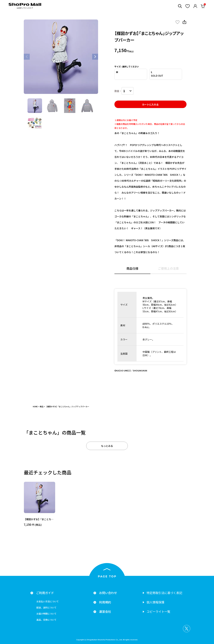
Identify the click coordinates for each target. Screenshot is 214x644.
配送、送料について (46, 607)
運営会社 (105, 612)
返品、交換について (46, 620)
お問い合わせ (108, 593)
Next (95, 57)
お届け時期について (46, 614)
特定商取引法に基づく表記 (164, 593)
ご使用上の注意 (168, 269)
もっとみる (107, 446)
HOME (35, 406)
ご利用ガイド (45, 593)
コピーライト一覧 (158, 612)
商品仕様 (132, 269)
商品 (42, 406)
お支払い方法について (48, 601)
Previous (27, 57)
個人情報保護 (155, 602)
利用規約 (105, 602)
